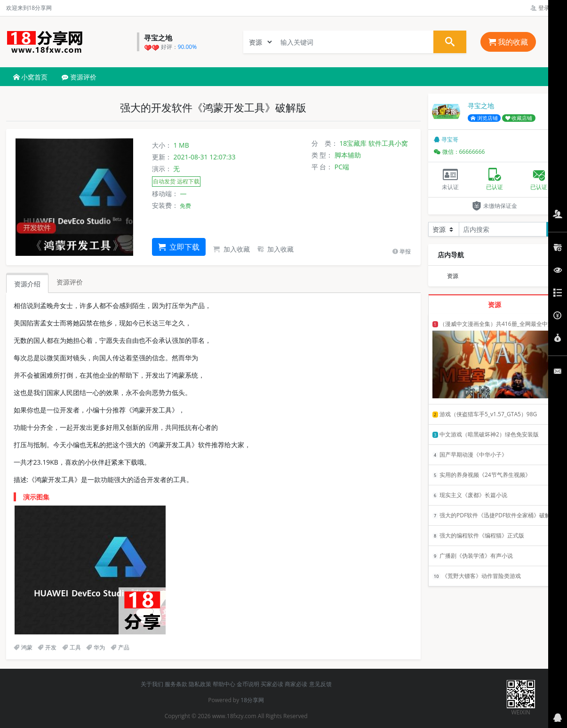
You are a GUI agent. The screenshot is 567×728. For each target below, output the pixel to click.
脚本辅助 (348, 155)
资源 (453, 276)
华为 (96, 647)
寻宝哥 (446, 139)
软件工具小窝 (388, 143)
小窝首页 (31, 77)
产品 (120, 647)
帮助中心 (224, 684)
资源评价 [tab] (70, 282)
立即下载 (179, 247)
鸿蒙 (23, 647)
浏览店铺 (484, 118)
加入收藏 (232, 249)
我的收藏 (508, 42)
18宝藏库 (353, 143)
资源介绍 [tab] (27, 284)
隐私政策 (200, 684)
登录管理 (546, 8)
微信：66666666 (459, 152)
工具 (72, 647)
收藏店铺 (519, 118)
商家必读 (296, 684)
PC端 (342, 167)
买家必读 (272, 684)
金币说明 (248, 684)
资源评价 (79, 77)
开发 (47, 647)
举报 (402, 251)
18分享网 (252, 700)
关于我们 (152, 684)
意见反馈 (320, 684)
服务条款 (176, 684)
